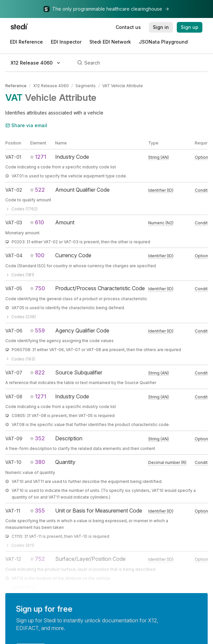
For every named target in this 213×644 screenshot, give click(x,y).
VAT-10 (13, 462)
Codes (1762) (21, 209)
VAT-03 (14, 222)
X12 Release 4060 (51, 86)
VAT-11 (13, 511)
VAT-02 (14, 190)
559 (38, 330)
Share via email (26, 125)
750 (38, 288)
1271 (38, 157)
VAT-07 (14, 373)
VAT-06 (14, 331)
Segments (86, 86)
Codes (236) (21, 317)
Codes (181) (20, 275)
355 (38, 511)
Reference (16, 86)
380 (38, 462)
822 (38, 372)
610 (37, 222)
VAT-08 (14, 397)
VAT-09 (14, 438)
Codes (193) (20, 359)
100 (37, 255)
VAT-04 (14, 255)
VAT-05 (14, 288)
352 (38, 438)
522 (38, 190)
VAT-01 (13, 157)
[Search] (141, 63)
